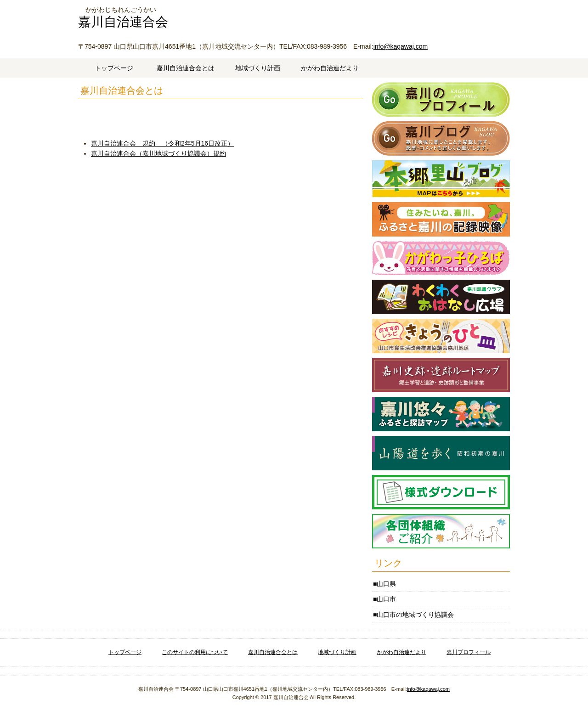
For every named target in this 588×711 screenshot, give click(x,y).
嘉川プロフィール (469, 652)
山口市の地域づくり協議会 (415, 615)
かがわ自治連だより (330, 68)
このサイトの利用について (195, 652)
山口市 (386, 599)
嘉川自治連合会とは (186, 68)
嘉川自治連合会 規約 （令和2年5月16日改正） (162, 143)
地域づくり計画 (258, 68)
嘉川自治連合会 (123, 22)
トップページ (114, 68)
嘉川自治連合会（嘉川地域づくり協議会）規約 (158, 153)
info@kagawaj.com (401, 46)
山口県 (386, 584)
